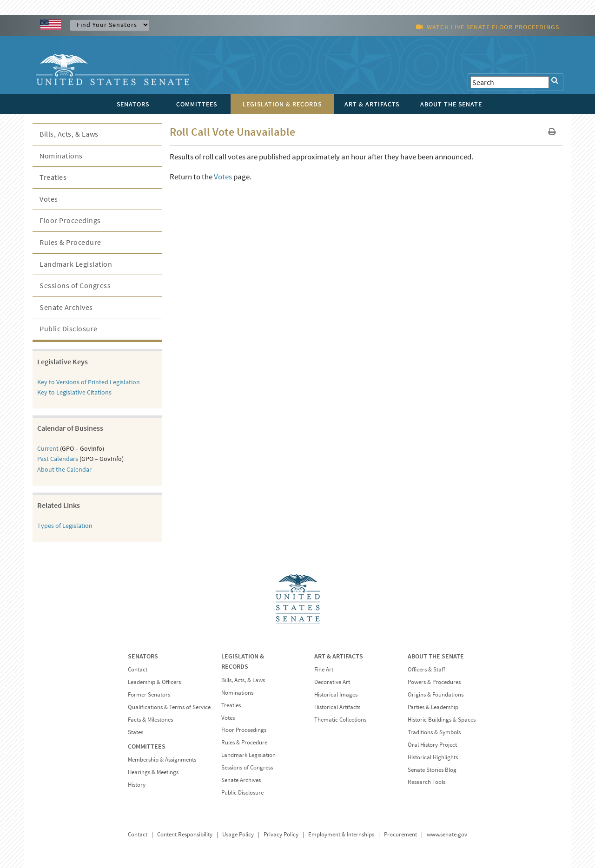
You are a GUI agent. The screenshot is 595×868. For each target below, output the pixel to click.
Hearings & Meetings (153, 772)
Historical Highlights (433, 757)
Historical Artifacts (337, 707)
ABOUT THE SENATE (436, 656)
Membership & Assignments (162, 759)
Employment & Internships (341, 834)
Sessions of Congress (75, 285)
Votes (223, 177)
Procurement (400, 834)
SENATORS (143, 656)
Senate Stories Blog (432, 770)
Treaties (53, 177)
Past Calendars (58, 459)
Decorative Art (332, 682)
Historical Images (336, 694)
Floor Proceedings (70, 220)
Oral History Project (432, 745)
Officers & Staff (426, 669)
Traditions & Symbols (434, 732)
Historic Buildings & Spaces (442, 720)
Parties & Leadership (433, 707)
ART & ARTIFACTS (339, 656)
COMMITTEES (147, 746)
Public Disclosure (69, 329)
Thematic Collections (340, 720)
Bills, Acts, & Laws (69, 134)
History (137, 785)
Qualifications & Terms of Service (169, 707)
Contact (138, 669)
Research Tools (426, 782)
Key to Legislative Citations (74, 392)
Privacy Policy (281, 834)
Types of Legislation (65, 526)
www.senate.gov (447, 834)
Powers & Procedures (434, 682)
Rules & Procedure (70, 242)
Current (48, 448)
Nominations (61, 156)
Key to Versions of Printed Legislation (89, 382)
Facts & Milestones (150, 720)
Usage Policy (238, 834)
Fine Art (324, 669)
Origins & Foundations (436, 694)
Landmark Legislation (76, 264)
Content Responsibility (185, 834)
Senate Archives (66, 307)
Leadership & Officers (154, 682)
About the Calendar (64, 469)
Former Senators (149, 694)
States (136, 732)
